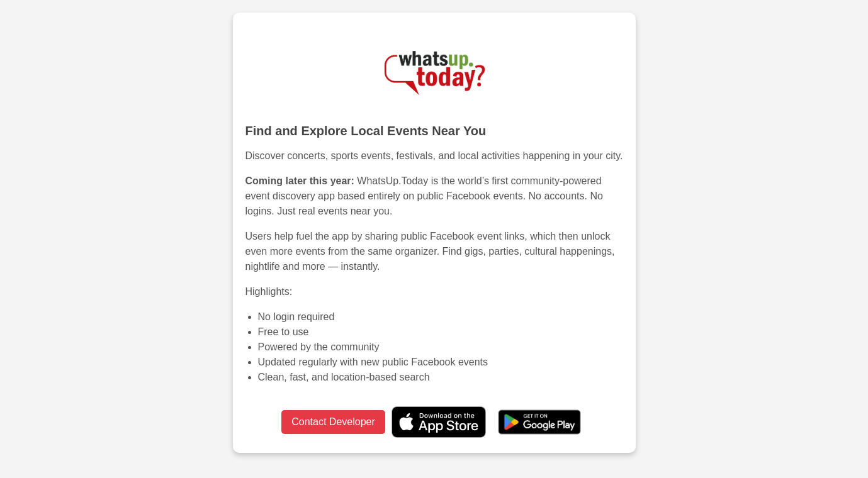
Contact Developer (333, 422)
